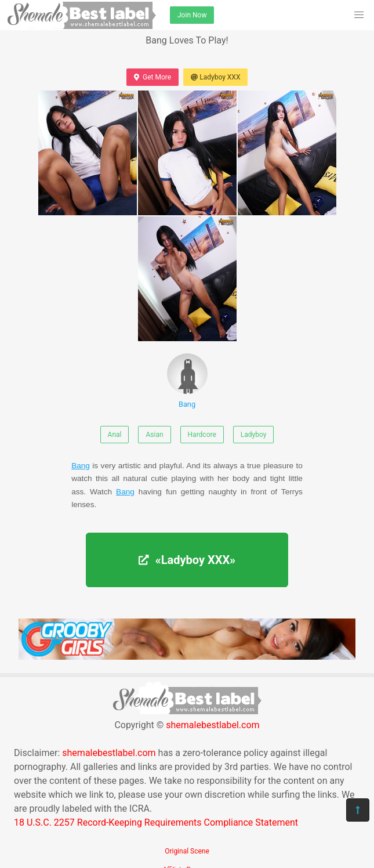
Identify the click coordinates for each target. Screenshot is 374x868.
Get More (152, 77)
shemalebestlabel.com (213, 725)
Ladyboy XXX (215, 77)
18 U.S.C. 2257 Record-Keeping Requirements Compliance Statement (156, 822)
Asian (154, 435)
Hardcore (202, 435)
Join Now (192, 15)
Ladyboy (254, 435)
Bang (187, 381)
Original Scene (187, 851)
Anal (115, 435)
